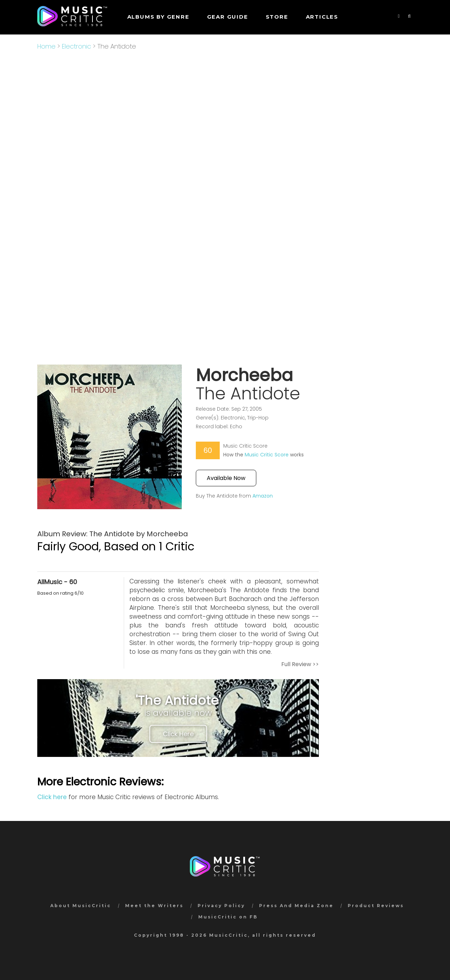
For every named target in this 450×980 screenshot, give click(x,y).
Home (46, 46)
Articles (322, 17)
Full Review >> (300, 664)
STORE (277, 17)
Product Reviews (376, 906)
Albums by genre (158, 17)
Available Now (226, 478)
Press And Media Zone (296, 906)
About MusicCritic (81, 906)
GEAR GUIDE (228, 17)
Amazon (263, 496)
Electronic (76, 46)
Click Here (178, 734)
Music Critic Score (267, 455)
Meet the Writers (154, 906)
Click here (52, 797)
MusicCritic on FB (228, 917)
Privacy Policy (221, 906)
